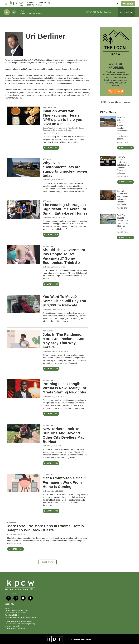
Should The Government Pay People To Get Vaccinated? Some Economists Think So (64, 256)
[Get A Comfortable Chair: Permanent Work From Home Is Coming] (24, 483)
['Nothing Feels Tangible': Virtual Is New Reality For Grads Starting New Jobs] (24, 388)
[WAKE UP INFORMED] (116, 43)
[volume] (14, 12)
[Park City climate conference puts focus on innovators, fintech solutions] (108, 161)
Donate (129, 4)
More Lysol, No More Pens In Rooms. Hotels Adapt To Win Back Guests (46, 528)
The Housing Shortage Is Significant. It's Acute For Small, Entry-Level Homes (65, 209)
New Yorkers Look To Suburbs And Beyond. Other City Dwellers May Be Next (64, 435)
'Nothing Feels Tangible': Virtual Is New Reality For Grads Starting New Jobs (65, 388)
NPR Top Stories (49, 107)
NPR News (47, 159)
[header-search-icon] (117, 4)
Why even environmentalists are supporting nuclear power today (65, 169)
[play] (7, 12)
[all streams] (127, 12)
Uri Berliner (47, 180)
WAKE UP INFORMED (116, 66)
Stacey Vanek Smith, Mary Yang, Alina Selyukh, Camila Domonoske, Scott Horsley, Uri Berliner (63, 129)
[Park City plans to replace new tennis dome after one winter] (108, 219)
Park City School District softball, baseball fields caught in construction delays (123, 128)
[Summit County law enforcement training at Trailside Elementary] (108, 195)
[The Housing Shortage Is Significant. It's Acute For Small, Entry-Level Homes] (24, 209)
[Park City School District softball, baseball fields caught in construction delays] (108, 121)
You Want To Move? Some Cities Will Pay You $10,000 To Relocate (64, 301)
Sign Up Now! (116, 91)
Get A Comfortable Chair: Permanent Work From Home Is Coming (64, 482)
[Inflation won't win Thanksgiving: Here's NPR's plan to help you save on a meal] (24, 116)
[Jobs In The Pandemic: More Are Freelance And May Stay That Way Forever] (24, 339)
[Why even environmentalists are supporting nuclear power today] (24, 167)
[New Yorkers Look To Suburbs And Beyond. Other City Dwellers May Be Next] (24, 433)
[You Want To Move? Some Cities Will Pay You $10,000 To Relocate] (24, 304)
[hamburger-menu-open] (6, 4)
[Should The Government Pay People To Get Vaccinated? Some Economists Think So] (24, 254)
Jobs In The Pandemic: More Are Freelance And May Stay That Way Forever (64, 341)
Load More (48, 562)
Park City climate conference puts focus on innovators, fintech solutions (123, 165)
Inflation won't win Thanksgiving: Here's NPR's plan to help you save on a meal (62, 117)
